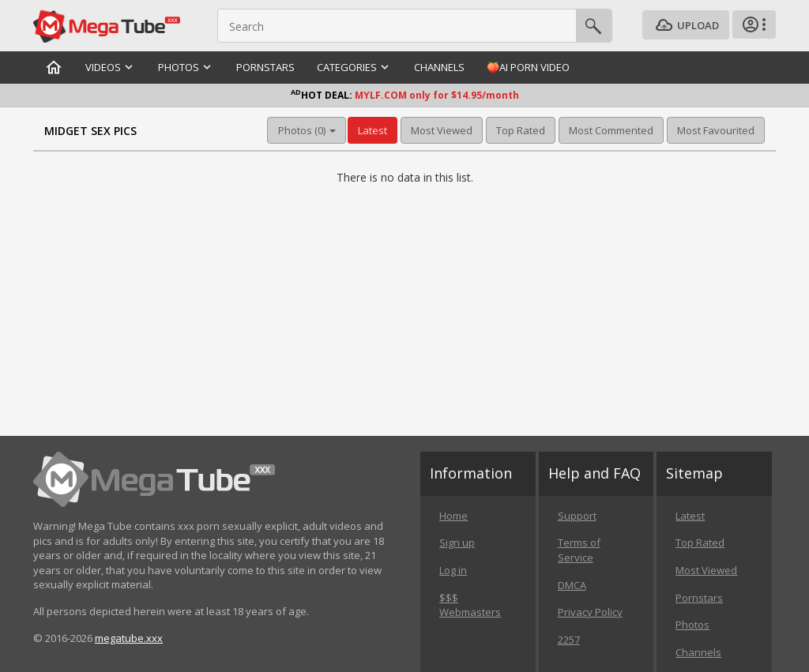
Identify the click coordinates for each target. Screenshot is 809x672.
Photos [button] (186, 67)
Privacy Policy (590, 612)
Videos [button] (111, 67)
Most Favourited (716, 130)
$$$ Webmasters (470, 605)
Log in (453, 570)
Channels (439, 67)
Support (577, 516)
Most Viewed (442, 130)
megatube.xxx (129, 638)
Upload (686, 26)
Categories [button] (354, 67)
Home (453, 516)
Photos (692, 625)
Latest (373, 130)
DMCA (572, 585)
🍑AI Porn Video (528, 67)
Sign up (457, 542)
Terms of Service (579, 550)
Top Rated (521, 130)
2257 (569, 640)
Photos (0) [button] (307, 130)
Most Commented (611, 130)
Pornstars (265, 67)
